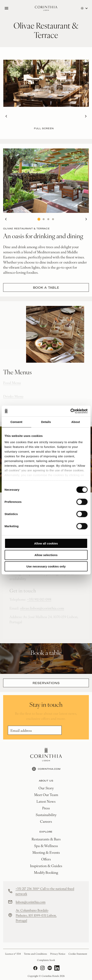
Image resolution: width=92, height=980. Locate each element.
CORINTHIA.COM (46, 769)
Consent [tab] (16, 422)
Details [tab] (46, 422)
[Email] (35, 730)
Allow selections (46, 555)
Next (85, 116)
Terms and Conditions (36, 954)
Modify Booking (46, 872)
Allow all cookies (46, 543)
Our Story (46, 788)
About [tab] (76, 422)
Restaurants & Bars (46, 839)
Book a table (46, 287)
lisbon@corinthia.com (31, 902)
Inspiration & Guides (46, 866)
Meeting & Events (46, 852)
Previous (5, 116)
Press (46, 808)
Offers (46, 859)
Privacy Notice (58, 954)
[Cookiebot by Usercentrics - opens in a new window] (70, 411)
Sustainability (46, 815)
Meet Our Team (46, 795)
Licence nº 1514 (13, 954)
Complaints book (46, 960)
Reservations (46, 683)
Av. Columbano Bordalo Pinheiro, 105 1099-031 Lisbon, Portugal (36, 915)
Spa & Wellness (46, 846)
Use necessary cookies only (46, 566)
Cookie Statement (78, 954)
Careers (46, 821)
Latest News (46, 801)
